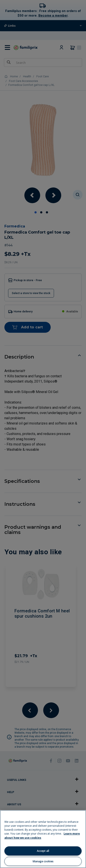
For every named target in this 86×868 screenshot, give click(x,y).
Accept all (43, 851)
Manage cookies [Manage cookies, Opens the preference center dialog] (43, 861)
